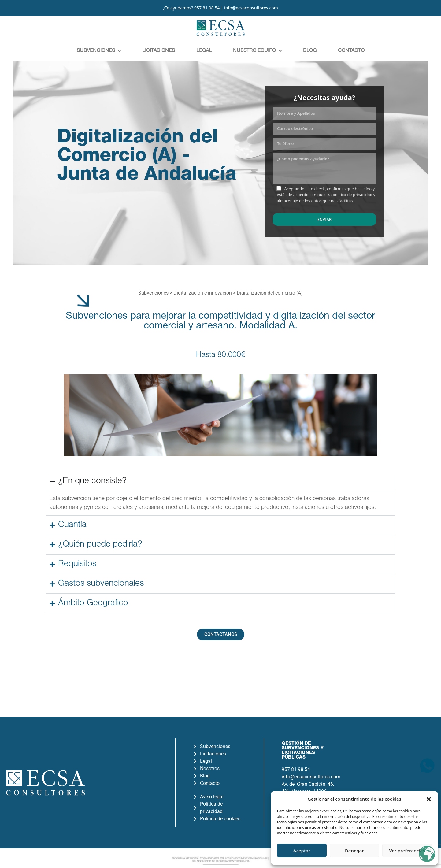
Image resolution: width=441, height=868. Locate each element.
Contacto (351, 51)
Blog (310, 51)
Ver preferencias (407, 851)
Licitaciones (159, 51)
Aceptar (302, 851)
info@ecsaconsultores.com (251, 8)
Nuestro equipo (257, 51)
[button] (429, 799)
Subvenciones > (156, 293)
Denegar (354, 851)
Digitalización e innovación (203, 293)
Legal (204, 51)
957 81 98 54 (207, 8)
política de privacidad (353, 195)
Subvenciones (99, 51)
